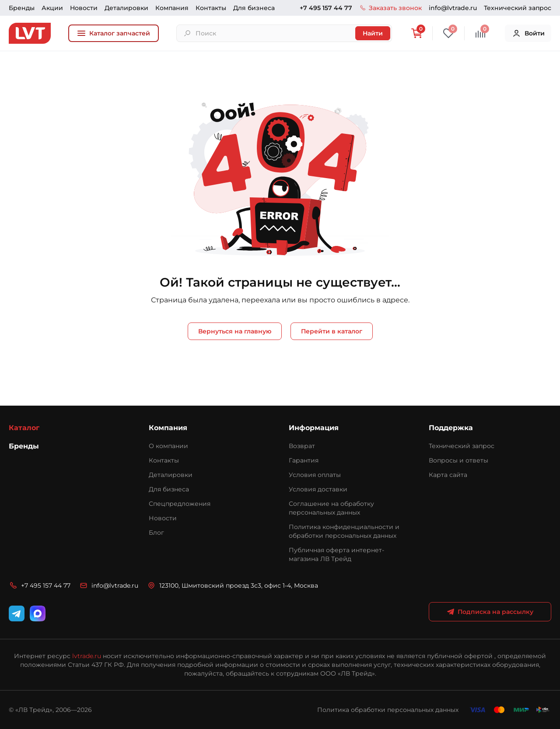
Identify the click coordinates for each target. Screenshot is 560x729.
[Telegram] (17, 613)
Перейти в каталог (332, 331)
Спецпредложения (180, 504)
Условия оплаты (315, 475)
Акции (52, 8)
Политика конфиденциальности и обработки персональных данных (344, 531)
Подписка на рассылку (490, 612)
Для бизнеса (254, 8)
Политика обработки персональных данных (388, 710)
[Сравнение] (480, 33)
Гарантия (304, 460)
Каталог (24, 428)
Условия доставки (318, 489)
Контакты (211, 8)
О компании (168, 446)
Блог (156, 533)
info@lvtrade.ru (453, 8)
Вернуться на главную (235, 331)
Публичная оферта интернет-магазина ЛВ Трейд (336, 554)
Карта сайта (448, 475)
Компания (172, 8)
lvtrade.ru (87, 656)
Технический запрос (518, 8)
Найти (373, 33)
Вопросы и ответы (458, 460)
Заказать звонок (390, 8)
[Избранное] (448, 33)
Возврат (302, 446)
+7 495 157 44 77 (326, 8)
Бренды (22, 8)
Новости (84, 8)
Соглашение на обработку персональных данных (331, 508)
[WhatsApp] (38, 613)
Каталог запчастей (114, 33)
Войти (528, 33)
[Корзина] (416, 33)
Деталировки (126, 8)
